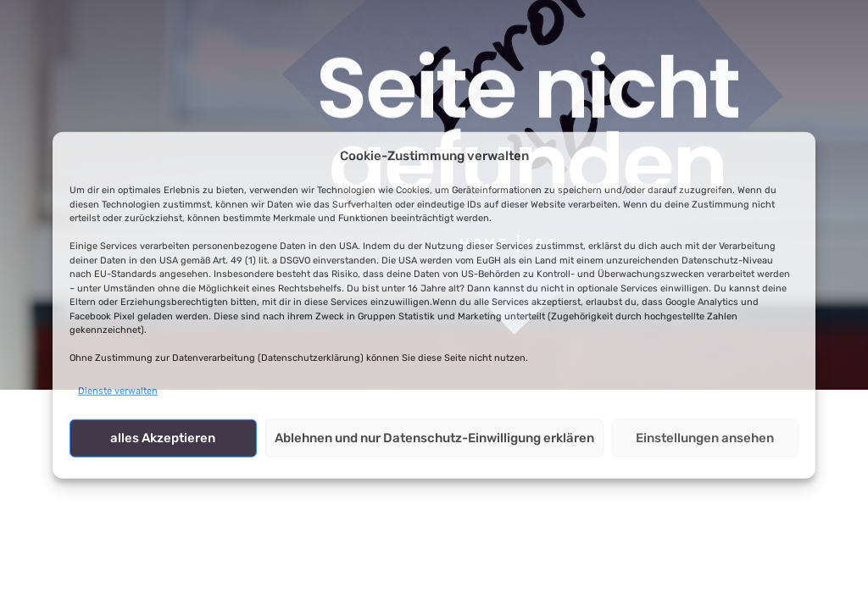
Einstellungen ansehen (705, 438)
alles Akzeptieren (163, 438)
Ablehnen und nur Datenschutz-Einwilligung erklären (434, 438)
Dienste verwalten (118, 390)
